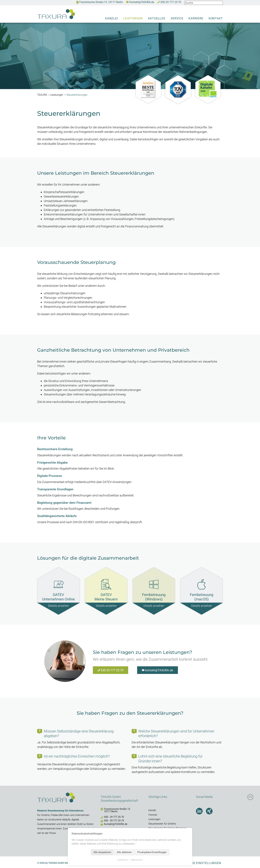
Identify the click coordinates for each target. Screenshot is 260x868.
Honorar (153, 815)
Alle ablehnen (124, 852)
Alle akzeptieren (102, 852)
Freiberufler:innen (60, 815)
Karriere (196, 18)
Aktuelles (157, 18)
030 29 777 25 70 (171, 2)
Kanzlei (112, 18)
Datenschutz (136, 860)
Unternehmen (82, 815)
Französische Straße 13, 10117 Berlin (101, 2)
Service (177, 18)
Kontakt (216, 18)
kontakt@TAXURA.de (159, 670)
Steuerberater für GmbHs (162, 824)
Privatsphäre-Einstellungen (152, 852)
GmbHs (45, 815)
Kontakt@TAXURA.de (142, 2)
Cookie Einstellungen (203, 863)
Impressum (123, 860)
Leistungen (133, 18)
